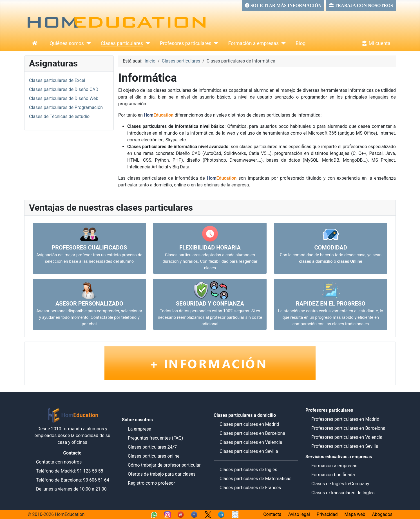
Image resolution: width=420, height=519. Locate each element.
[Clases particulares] (147, 43)
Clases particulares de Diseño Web (64, 98)
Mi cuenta (375, 43)
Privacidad (327, 514)
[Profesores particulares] (215, 43)
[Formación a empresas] (282, 43)
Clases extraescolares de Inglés (343, 493)
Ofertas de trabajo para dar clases (162, 474)
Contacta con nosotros (59, 462)
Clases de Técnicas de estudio (59, 116)
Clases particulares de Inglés (248, 470)
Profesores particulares (186, 43)
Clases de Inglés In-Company (340, 484)
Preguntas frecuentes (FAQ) (155, 438)
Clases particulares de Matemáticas (255, 479)
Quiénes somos (67, 43)
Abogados (382, 514)
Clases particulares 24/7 (152, 447)
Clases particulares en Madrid (249, 424)
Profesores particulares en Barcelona (348, 428)
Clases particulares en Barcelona (252, 433)
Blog (301, 43)
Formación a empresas (254, 43)
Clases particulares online (154, 456)
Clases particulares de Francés (250, 488)
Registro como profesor (151, 483)
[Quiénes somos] (87, 43)
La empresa (140, 429)
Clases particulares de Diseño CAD (64, 89)
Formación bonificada (333, 475)
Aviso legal (299, 514)
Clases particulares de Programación (66, 107)
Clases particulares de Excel (57, 80)
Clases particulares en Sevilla (249, 451)
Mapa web (355, 514)
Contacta (272, 514)
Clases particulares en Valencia (251, 442)
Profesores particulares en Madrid (345, 419)
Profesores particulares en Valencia (347, 437)
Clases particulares (122, 43)
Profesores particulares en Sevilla (345, 446)
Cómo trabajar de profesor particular (164, 465)
